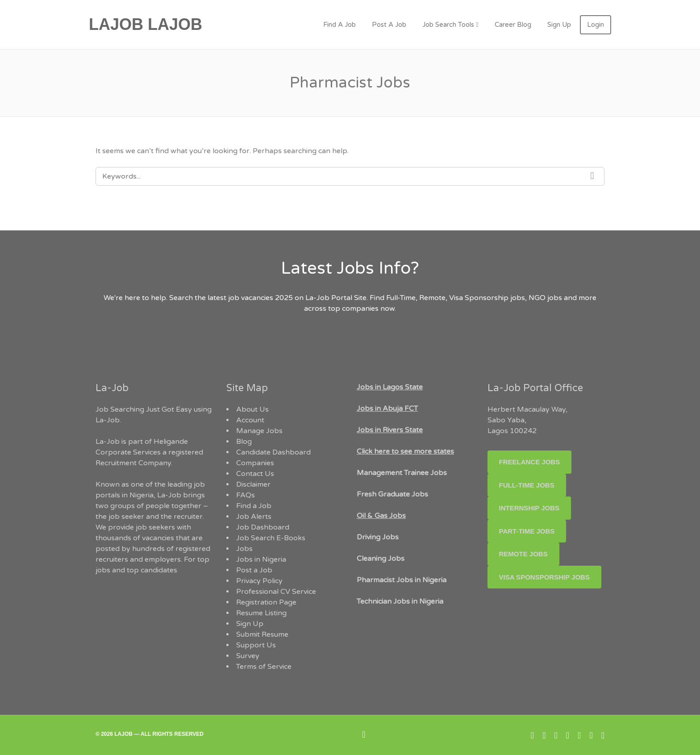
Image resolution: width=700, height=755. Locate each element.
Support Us (256, 645)
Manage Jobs (259, 431)
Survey (248, 656)
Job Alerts (254, 517)
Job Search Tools (448, 25)
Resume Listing (261, 613)
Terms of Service (264, 667)
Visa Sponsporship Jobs (544, 577)
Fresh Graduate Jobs (392, 494)
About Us (252, 409)
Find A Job (340, 25)
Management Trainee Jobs (402, 473)
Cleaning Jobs (381, 559)
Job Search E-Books (271, 538)
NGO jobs (546, 298)
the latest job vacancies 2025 (244, 298)
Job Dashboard (263, 527)
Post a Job (254, 570)
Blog (244, 442)
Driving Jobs (378, 537)
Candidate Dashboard (273, 452)
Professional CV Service (276, 592)
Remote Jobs (523, 554)
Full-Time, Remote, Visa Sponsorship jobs (456, 298)
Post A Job (389, 25)
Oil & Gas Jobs (381, 516)
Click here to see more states (405, 451)
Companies (255, 463)
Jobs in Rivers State (390, 430)
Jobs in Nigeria (261, 559)
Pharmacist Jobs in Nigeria (402, 580)
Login (596, 25)
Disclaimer (253, 484)
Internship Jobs (529, 508)
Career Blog (513, 25)
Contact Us (255, 474)
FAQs (246, 495)
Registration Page (266, 602)
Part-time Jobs (527, 531)
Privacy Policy (259, 581)
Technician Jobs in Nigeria (400, 601)
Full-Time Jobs (527, 485)
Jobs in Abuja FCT (387, 409)
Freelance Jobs (530, 462)
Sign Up (559, 25)
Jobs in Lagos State (390, 387)
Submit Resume (262, 634)
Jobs (244, 549)
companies (360, 309)
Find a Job (254, 506)
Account (250, 420)
